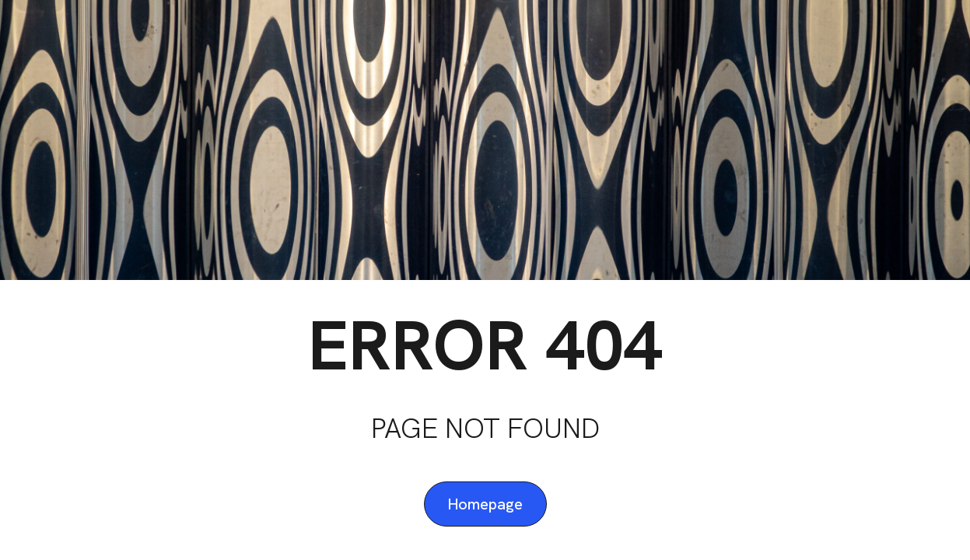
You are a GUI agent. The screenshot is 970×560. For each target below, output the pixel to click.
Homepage (485, 504)
